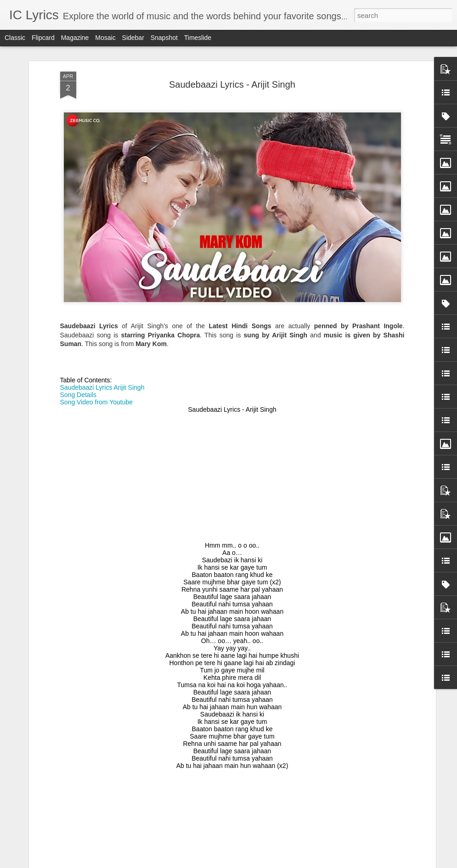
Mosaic (105, 38)
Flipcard (43, 38)
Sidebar (133, 38)
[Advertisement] (232, 361)
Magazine (75, 38)
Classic (15, 38)
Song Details (78, 278)
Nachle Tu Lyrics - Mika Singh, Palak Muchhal (217, 753)
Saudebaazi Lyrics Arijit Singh (102, 271)
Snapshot (164, 38)
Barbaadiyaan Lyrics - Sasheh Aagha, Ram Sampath (228, 649)
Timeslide (198, 38)
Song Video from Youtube (97, 286)
